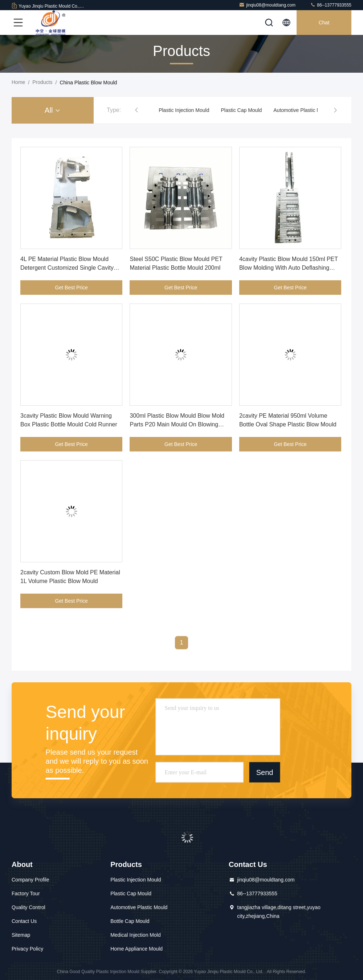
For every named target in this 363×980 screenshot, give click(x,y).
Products (42, 82)
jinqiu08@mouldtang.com (267, 5)
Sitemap (21, 935)
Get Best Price (72, 288)
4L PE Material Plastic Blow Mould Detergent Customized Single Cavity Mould (67, 268)
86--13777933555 (331, 5)
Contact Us (24, 921)
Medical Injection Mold (136, 935)
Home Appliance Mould (136, 949)
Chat (324, 23)
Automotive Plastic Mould (302, 110)
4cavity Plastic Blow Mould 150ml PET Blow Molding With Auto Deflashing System (289, 268)
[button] (136, 110)
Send (265, 772)
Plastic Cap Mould (241, 110)
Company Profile (30, 880)
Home (18, 82)
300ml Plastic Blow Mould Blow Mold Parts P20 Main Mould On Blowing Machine (177, 424)
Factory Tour (26, 893)
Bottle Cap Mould (130, 921)
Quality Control (28, 907)
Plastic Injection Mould (184, 110)
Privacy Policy (27, 949)
